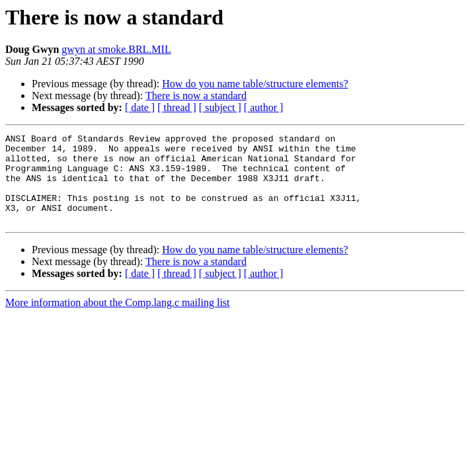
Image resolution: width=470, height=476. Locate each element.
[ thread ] (177, 107)
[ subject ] (220, 107)
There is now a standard (196, 96)
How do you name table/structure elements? (255, 84)
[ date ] (140, 107)
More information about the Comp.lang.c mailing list (118, 320)
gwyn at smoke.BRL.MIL (116, 49)
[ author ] (264, 107)
